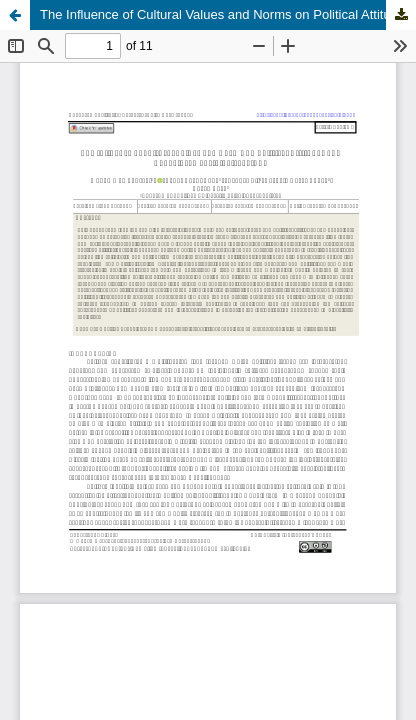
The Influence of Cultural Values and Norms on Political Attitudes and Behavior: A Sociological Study (228, 14)
